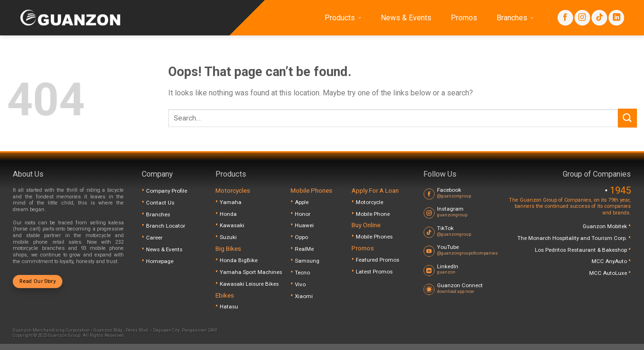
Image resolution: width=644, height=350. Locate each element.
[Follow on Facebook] (565, 18)
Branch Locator (166, 226)
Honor (303, 214)
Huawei (304, 225)
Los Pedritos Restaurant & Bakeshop (582, 250)
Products (343, 18)
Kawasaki (232, 225)
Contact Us (160, 203)
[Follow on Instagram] (582, 18)
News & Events (406, 18)
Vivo (300, 284)
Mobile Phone (373, 214)
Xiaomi (304, 296)
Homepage (160, 261)
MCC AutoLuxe (609, 273)
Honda (228, 214)
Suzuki (228, 237)
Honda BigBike (239, 260)
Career (154, 238)
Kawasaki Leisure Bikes (249, 284)
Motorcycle (369, 202)
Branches (515, 18)
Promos (464, 18)
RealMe (304, 249)
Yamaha (231, 202)
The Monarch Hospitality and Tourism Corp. (573, 238)
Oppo (301, 237)
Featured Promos (378, 260)
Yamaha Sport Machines (251, 272)
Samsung (307, 261)
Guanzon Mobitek (605, 226)
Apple (302, 202)
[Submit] (627, 118)
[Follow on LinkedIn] (616, 18)
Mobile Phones (374, 237)
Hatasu (229, 307)
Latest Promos (374, 272)
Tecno (302, 273)
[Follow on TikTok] (599, 18)
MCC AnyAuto (610, 261)
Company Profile (167, 191)
